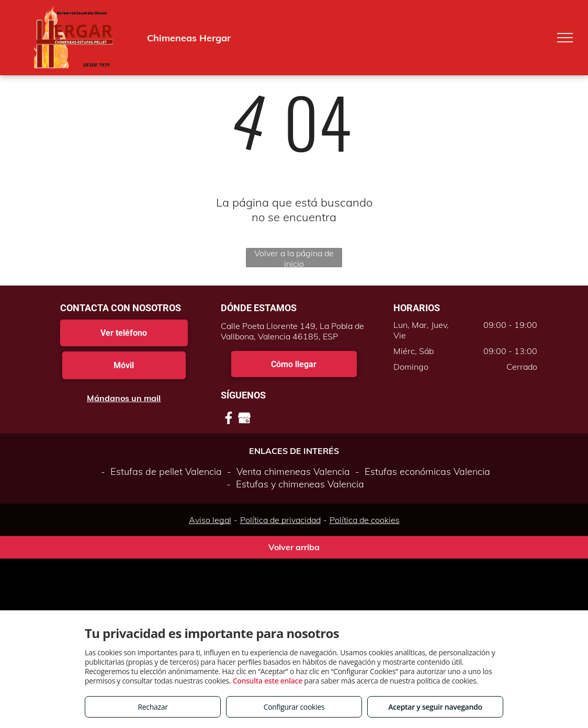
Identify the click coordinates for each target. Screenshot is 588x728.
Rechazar (152, 707)
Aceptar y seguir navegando (435, 707)
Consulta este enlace (268, 681)
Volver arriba (294, 547)
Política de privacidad (280, 520)
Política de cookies (365, 520)
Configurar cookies (294, 707)
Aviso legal (210, 520)
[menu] (565, 38)
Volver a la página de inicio (294, 258)
